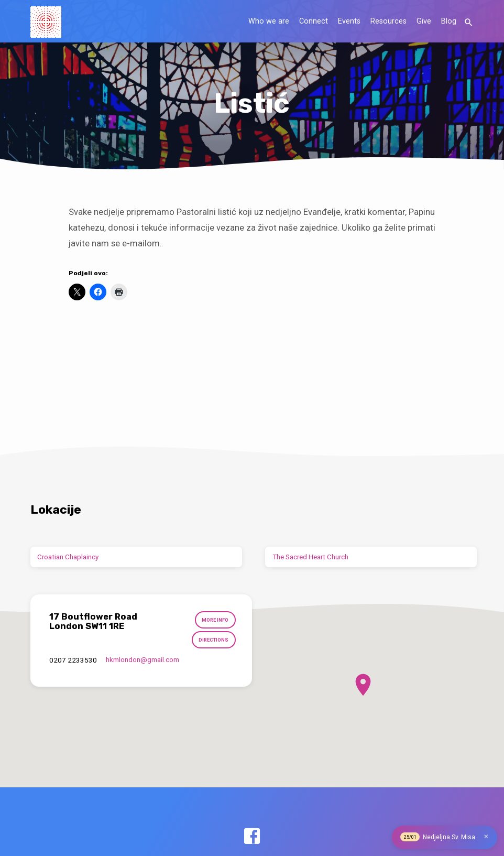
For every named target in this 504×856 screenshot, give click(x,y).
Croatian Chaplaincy (68, 557)
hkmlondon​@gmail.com (143, 660)
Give (424, 21)
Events (349, 21)
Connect (314, 21)
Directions (214, 640)
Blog (449, 21)
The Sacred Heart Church (310, 557)
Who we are (269, 21)
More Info (215, 620)
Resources (388, 21)
